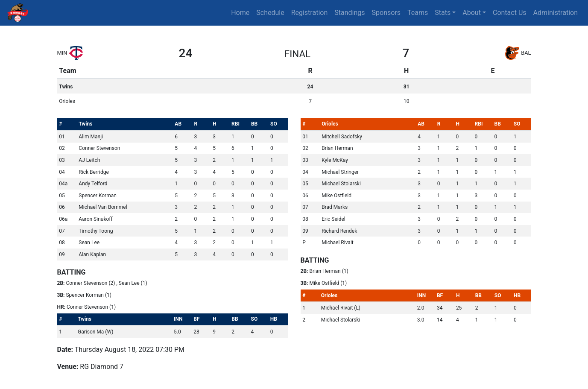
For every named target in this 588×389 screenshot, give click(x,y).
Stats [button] (443, 13)
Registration (310, 13)
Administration (556, 13)
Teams (418, 13)
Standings (350, 13)
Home (240, 13)
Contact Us (510, 13)
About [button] (472, 13)
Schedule (270, 13)
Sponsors (386, 13)
